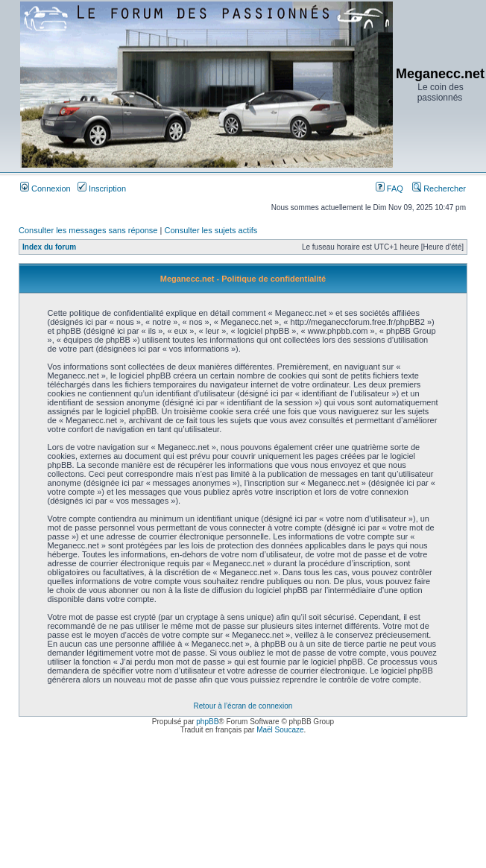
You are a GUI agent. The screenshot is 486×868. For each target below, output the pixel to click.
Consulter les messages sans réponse (88, 230)
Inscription (102, 189)
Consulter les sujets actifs (211, 230)
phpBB (207, 722)
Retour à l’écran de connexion (243, 706)
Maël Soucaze (280, 730)
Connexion (45, 189)
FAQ (389, 189)
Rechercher (439, 189)
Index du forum (49, 247)
